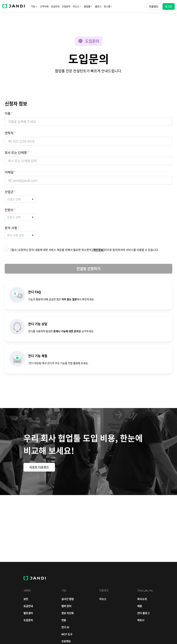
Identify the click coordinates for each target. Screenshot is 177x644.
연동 (64, 620)
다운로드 (154, 6)
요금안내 (55, 6)
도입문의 (66, 6)
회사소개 (142, 599)
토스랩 (108, 6)
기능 (34, 6)
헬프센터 (28, 613)
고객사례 (44, 6)
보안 (26, 599)
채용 (140, 606)
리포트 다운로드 (39, 467)
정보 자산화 (68, 613)
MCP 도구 (67, 634)
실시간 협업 (68, 599)
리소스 (77, 6)
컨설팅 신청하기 (88, 269)
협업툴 (88, 6)
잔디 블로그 (143, 613)
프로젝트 (66, 641)
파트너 (141, 620)
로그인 (169, 6)
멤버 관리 (66, 606)
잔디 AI (65, 627)
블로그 (98, 6)
